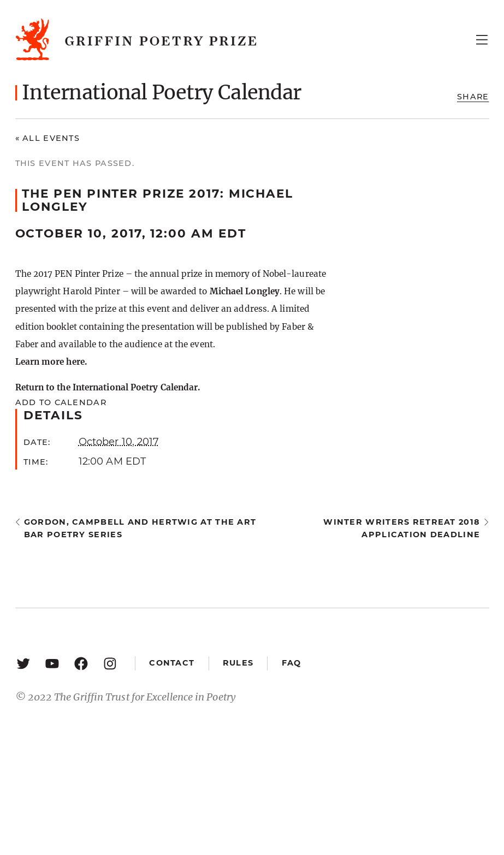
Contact (172, 663)
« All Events (48, 138)
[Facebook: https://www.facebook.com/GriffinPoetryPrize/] (81, 663)
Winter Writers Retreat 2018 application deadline (402, 528)
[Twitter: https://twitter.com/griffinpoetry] (23, 663)
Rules (238, 663)
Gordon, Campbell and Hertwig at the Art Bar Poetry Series (140, 528)
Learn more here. (51, 362)
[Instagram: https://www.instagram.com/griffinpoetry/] (110, 663)
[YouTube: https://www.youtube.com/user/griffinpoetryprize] (52, 663)
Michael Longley (245, 291)
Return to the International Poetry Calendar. (108, 387)
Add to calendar (61, 402)
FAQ (292, 663)
